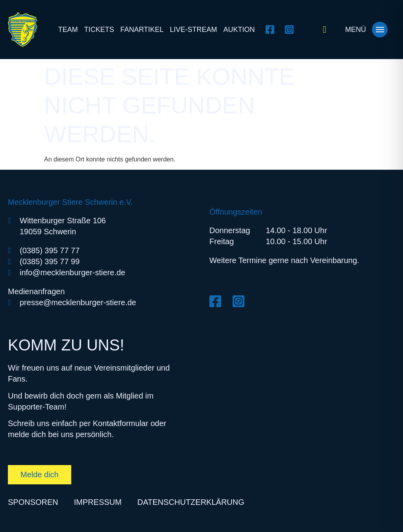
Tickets (99, 30)
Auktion (239, 30)
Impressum (98, 502)
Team (68, 30)
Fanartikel (142, 30)
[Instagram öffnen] (291, 30)
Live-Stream (193, 30)
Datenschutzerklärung (191, 502)
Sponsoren (33, 502)
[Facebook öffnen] (272, 30)
